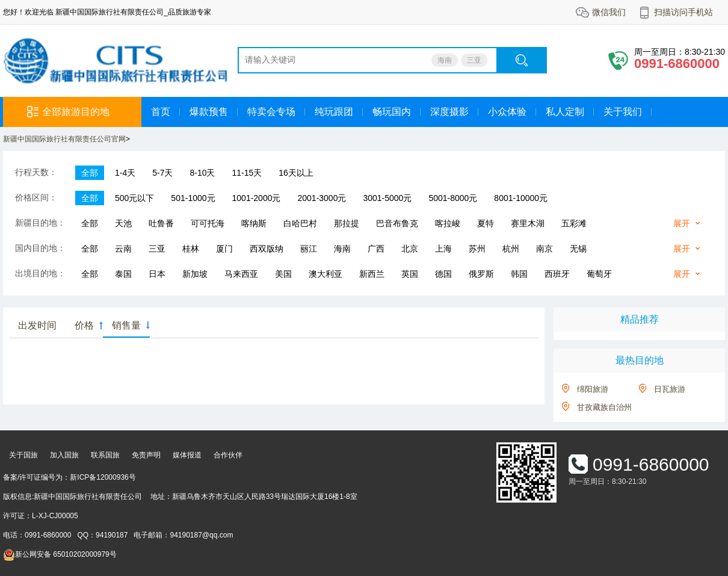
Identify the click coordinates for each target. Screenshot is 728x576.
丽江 (309, 249)
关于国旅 (23, 455)
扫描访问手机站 (683, 12)
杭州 (511, 249)
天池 (123, 223)
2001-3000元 (322, 198)
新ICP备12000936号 (103, 477)
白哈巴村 (300, 223)
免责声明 (146, 455)
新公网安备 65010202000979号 (60, 554)
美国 (283, 274)
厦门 (224, 249)
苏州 (477, 249)
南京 (544, 249)
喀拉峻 (448, 223)
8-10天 (202, 173)
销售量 (126, 325)
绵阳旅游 (593, 389)
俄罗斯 (481, 274)
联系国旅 (105, 455)
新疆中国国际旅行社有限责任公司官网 (64, 139)
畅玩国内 (392, 112)
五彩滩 (574, 223)
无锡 (578, 249)
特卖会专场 (271, 112)
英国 (410, 274)
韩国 (519, 274)
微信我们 (609, 12)
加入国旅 (64, 455)
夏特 (486, 223)
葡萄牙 (599, 274)
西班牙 (557, 274)
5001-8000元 (453, 198)
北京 (410, 249)
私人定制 (565, 112)
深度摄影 (449, 112)
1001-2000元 (257, 198)
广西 (376, 249)
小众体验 (507, 112)
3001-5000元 (387, 198)
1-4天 (125, 173)
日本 (157, 274)
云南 (123, 249)
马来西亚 (241, 274)
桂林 (191, 249)
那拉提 (347, 223)
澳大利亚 (325, 274)
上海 (443, 249)
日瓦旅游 (670, 389)
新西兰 (372, 274)
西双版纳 (267, 249)
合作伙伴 (228, 455)
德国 (443, 274)
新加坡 (195, 274)
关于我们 (623, 112)
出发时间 (37, 325)
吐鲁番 (161, 223)
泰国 (123, 274)
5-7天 (162, 173)
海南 (445, 60)
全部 (90, 173)
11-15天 (247, 173)
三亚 (474, 60)
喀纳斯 (254, 223)
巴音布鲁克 (397, 223)
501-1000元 (193, 198)
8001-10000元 (521, 198)
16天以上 (296, 173)
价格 (84, 325)
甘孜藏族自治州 (604, 407)
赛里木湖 (528, 223)
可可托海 (208, 223)
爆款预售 (209, 112)
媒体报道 (187, 455)
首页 (161, 112)
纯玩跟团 (334, 112)
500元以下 (134, 198)
